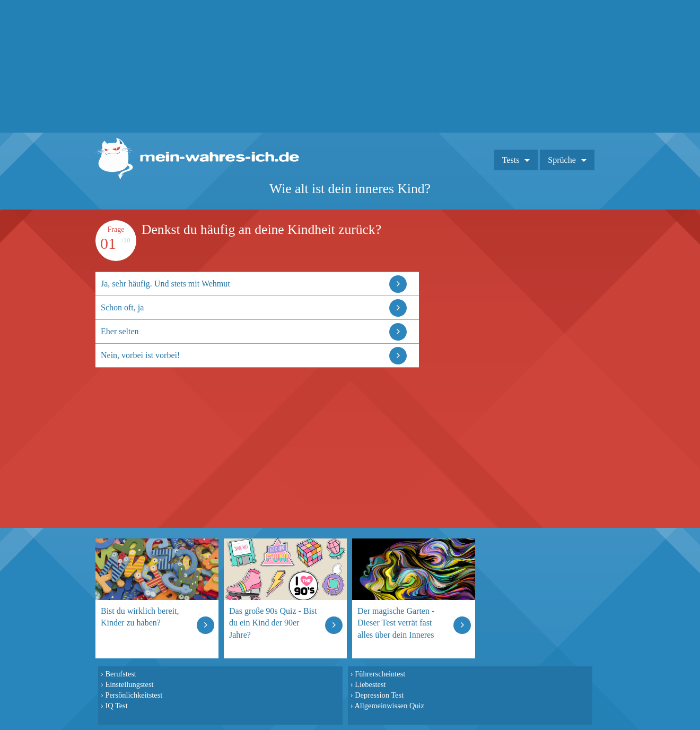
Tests (511, 160)
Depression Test (379, 695)
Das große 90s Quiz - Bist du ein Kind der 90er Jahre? (273, 623)
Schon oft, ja (122, 307)
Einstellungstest (129, 684)
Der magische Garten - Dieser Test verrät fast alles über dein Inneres (396, 623)
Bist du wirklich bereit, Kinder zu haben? (140, 617)
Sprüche (562, 160)
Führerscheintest (380, 674)
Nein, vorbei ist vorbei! (140, 355)
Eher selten (120, 331)
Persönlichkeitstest (134, 695)
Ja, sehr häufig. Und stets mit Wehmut (165, 284)
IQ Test (116, 706)
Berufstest (120, 674)
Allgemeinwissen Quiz (389, 706)
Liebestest (370, 684)
